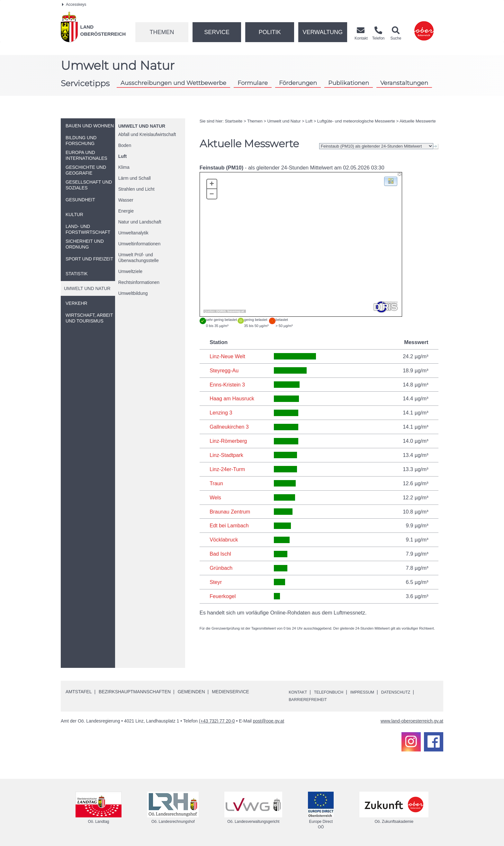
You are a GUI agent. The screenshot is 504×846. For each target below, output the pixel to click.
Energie (126, 211)
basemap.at (236, 311)
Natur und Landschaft (140, 222)
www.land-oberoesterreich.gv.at (412, 721)
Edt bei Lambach (230, 525)
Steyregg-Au (224, 370)
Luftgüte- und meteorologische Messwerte (356, 121)
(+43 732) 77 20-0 (217, 721)
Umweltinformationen (139, 244)
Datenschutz (408, 692)
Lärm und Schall (135, 178)
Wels (215, 497)
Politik (270, 32)
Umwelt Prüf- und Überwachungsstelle (139, 258)
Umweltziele (130, 271)
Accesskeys (74, 5)
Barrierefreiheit (310, 699)
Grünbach (221, 568)
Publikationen (349, 83)
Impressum (371, 692)
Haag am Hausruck (232, 398)
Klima (124, 167)
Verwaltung (323, 32)
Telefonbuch (333, 692)
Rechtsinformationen (139, 282)
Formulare (253, 83)
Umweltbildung (133, 293)
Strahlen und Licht (136, 189)
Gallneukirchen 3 (230, 427)
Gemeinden (191, 692)
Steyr (216, 582)
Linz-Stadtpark (227, 455)
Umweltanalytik (133, 233)
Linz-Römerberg (229, 441)
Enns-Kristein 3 (228, 385)
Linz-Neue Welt (228, 356)
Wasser (126, 200)
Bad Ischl (221, 554)
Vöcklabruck (224, 540)
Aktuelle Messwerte (418, 121)
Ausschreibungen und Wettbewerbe (173, 83)
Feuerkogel (223, 596)
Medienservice (230, 692)
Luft (122, 156)
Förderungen (298, 83)
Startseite (234, 121)
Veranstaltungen (404, 83)
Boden (125, 145)
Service (217, 32)
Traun (216, 483)
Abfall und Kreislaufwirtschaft (147, 134)
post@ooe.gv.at (269, 721)
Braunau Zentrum (230, 512)
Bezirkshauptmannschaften (135, 692)
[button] (391, 181)
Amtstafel (79, 692)
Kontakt (299, 692)
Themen (162, 32)
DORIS (221, 311)
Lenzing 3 (221, 413)
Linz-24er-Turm (228, 469)
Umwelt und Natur (142, 126)
